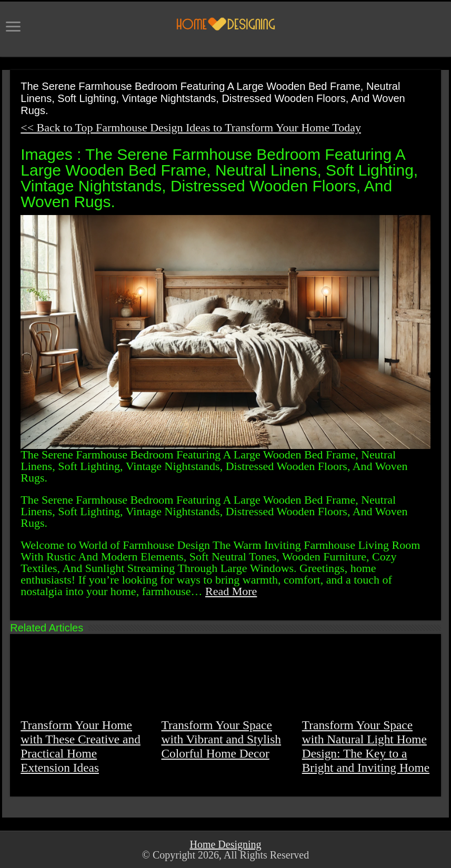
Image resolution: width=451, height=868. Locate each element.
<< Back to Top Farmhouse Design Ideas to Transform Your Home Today (191, 127)
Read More (231, 591)
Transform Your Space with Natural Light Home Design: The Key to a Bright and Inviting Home (366, 746)
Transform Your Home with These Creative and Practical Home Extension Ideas (81, 746)
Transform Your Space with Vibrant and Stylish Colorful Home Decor (222, 739)
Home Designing (225, 844)
